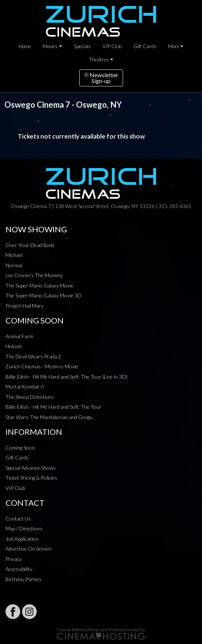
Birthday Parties (24, 579)
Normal (14, 265)
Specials (82, 46)
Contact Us (18, 518)
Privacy (14, 559)
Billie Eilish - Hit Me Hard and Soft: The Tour (53, 407)
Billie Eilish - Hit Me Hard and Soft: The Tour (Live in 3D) (66, 377)
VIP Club (112, 46)
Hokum (14, 346)
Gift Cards (145, 46)
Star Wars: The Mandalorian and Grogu (49, 417)
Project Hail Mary (25, 306)
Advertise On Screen (28, 549)
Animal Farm (19, 336)
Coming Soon (20, 448)
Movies (50, 46)
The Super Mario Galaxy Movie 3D (44, 295)
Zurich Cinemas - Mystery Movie (42, 366)
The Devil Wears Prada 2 (33, 356)
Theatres (99, 60)
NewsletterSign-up (101, 78)
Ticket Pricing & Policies (31, 478)
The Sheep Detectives (30, 397)
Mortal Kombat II (25, 387)
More (174, 46)
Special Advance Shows (31, 468)
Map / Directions (24, 528)
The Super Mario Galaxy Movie (39, 285)
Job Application (22, 539)
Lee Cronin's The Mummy (34, 275)
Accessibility (19, 569)
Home (25, 46)
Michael (14, 255)
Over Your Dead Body (30, 245)
